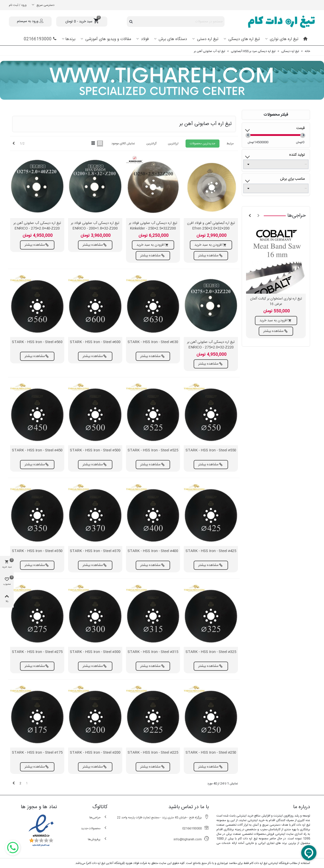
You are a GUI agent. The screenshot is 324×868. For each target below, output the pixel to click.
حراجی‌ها (297, 216)
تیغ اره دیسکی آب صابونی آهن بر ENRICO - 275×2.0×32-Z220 (211, 345)
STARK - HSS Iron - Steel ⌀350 (37, 551)
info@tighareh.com (191, 839)
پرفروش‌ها (98, 839)
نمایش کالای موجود (123, 144)
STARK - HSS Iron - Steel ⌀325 (211, 652)
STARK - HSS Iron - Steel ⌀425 (211, 551)
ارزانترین (173, 144)
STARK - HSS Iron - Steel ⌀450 (37, 450)
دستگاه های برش (172, 39)
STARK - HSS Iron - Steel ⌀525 (153, 450)
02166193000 (40, 39)
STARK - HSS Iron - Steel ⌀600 (95, 342)
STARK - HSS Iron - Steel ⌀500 (95, 450)
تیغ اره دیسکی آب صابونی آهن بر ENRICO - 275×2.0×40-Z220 (37, 226)
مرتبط (230, 144)
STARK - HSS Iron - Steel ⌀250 (211, 753)
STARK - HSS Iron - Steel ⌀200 (95, 753)
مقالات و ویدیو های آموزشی (108, 39)
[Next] (14, 144)
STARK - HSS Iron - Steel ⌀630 (153, 342)
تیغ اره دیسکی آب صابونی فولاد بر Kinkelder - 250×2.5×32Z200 (153, 226)
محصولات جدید (94, 828)
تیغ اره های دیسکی (244, 39)
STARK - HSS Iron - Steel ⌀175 (37, 753)
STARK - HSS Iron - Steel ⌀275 (37, 652)
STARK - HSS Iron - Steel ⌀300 (95, 652)
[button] (258, 216)
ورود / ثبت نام (18, 5)
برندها (70, 39)
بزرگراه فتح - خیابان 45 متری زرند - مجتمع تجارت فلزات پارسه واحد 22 (163, 817)
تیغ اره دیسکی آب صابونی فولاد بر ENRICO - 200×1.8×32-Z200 (95, 226)
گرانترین (151, 144)
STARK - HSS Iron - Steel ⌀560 (37, 342)
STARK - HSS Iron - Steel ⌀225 (153, 753)
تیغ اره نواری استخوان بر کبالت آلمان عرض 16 (276, 302)
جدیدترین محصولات (202, 144)
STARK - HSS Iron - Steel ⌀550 (211, 450)
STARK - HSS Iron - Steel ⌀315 (153, 652)
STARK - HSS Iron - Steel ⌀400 (153, 551)
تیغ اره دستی (207, 39)
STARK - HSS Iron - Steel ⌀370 (95, 551)
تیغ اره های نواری (283, 39)
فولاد (144, 39)
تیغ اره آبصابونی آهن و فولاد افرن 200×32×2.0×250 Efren (211, 226)
